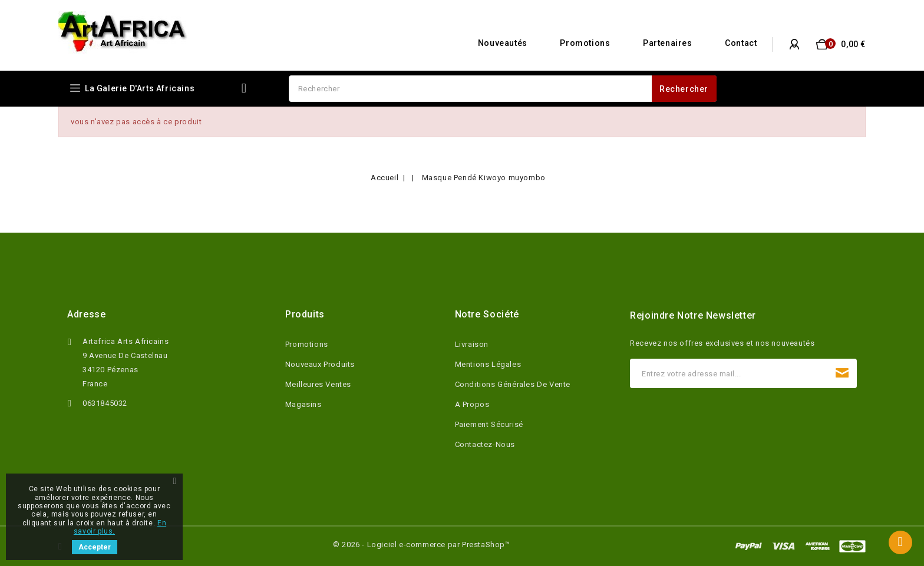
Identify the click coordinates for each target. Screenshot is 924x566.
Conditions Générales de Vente (513, 384)
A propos (472, 404)
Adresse (86, 314)
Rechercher (684, 89)
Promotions (585, 43)
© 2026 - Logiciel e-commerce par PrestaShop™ (421, 545)
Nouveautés (503, 43)
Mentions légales (488, 364)
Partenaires (668, 43)
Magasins (303, 404)
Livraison (472, 344)
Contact (741, 43)
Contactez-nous (485, 444)
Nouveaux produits (320, 364)
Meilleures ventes (318, 384)
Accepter (95, 547)
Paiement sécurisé (489, 424)
